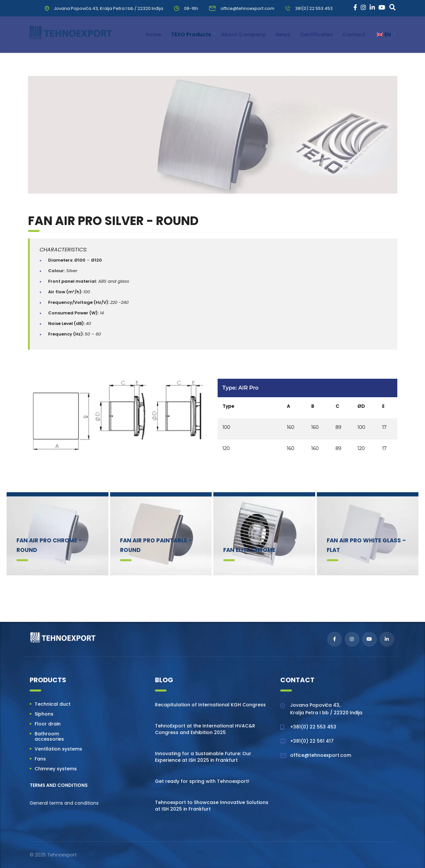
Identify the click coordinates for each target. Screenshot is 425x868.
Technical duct (53, 704)
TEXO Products (191, 34)
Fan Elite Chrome (249, 550)
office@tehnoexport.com (321, 755)
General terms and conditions (64, 803)
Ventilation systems (58, 749)
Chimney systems (56, 769)
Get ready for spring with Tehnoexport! (202, 781)
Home (153, 34)
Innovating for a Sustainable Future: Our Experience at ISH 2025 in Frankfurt (203, 757)
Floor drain (48, 724)
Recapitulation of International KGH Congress (210, 705)
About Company (243, 34)
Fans (40, 759)
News (283, 34)
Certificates (316, 34)
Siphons (44, 714)
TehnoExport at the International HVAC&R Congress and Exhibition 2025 (205, 729)
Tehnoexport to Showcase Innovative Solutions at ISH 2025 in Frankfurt (212, 806)
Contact (354, 34)
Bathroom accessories (49, 736)
